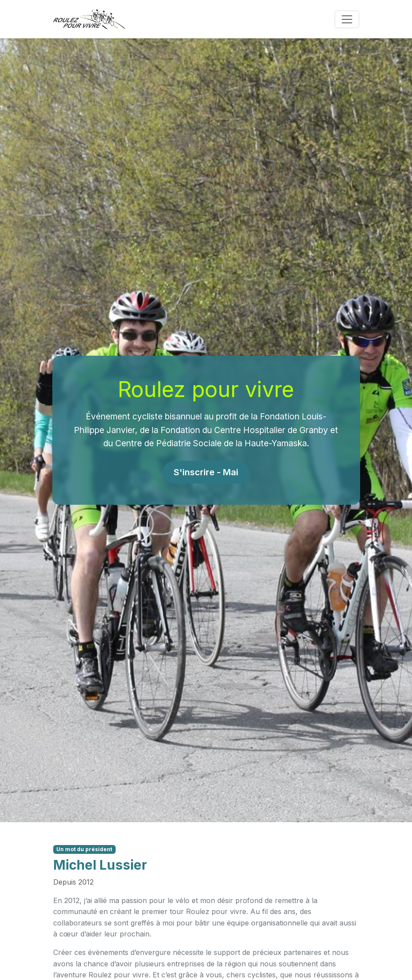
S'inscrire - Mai (206, 472)
